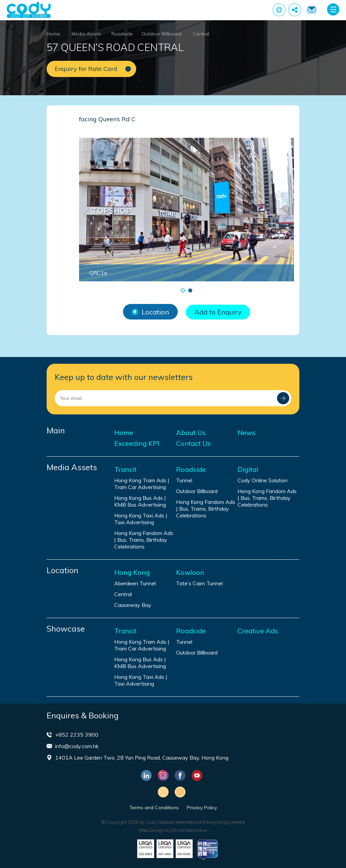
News (246, 433)
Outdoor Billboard (162, 34)
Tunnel (184, 480)
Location (150, 312)
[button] (183, 290)
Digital (248, 469)
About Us (191, 433)
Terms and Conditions (154, 808)
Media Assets (86, 34)
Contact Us (193, 443)
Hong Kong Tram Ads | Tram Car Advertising (142, 484)
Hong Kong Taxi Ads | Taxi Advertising (141, 519)
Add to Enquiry (218, 312)
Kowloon (190, 572)
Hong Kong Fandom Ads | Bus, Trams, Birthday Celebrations (144, 540)
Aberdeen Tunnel (135, 583)
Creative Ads (258, 631)
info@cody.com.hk (77, 746)
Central (201, 34)
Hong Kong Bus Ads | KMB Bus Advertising (140, 501)
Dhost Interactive (189, 830)
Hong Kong (132, 572)
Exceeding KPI (137, 443)
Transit (125, 469)
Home (53, 34)
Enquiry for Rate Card (312, 10)
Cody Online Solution (263, 480)
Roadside (122, 34)
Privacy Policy (202, 808)
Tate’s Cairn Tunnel (199, 583)
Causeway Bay (133, 605)
